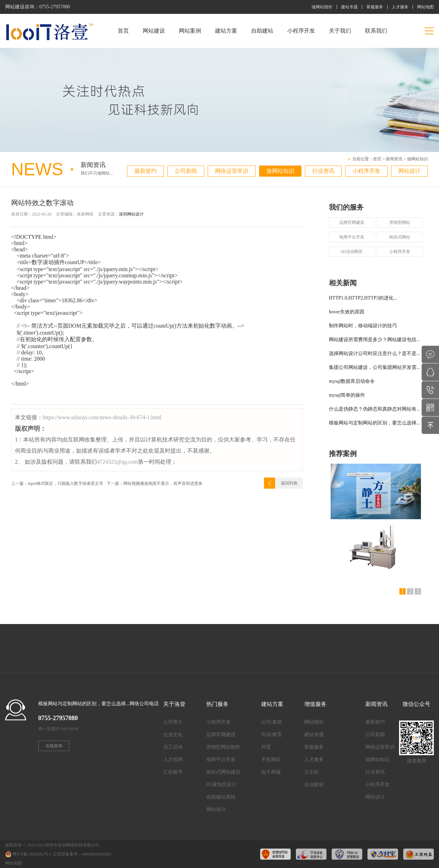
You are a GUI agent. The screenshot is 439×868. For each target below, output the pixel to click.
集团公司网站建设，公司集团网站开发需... (375, 367)
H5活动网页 (352, 252)
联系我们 (376, 31)
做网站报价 (322, 7)
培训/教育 (272, 735)
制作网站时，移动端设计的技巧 (363, 326)
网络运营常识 (232, 171)
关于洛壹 (174, 704)
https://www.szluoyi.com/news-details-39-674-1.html (102, 417)
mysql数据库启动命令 (352, 381)
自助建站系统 (221, 797)
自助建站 (262, 31)
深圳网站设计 (131, 214)
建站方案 (226, 31)
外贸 (266, 747)
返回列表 (289, 483)
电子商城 (271, 772)
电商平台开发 (352, 237)
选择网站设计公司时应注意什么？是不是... (375, 353)
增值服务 (315, 704)
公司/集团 (272, 722)
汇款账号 (173, 772)
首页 (123, 31)
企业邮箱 (314, 785)
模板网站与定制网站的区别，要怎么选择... (375, 423)
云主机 (312, 772)
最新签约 (146, 171)
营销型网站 (400, 222)
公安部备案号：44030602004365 (82, 854)
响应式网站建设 (223, 772)
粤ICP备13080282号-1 (32, 854)
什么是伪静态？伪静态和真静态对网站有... (375, 409)
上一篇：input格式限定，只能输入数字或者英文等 (57, 483)
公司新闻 (186, 171)
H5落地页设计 (221, 785)
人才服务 (400, 7)
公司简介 (173, 722)
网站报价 (314, 722)
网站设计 (409, 171)
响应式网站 (400, 237)
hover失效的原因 (347, 312)
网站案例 (190, 31)
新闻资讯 (394, 159)
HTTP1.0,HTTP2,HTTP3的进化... (363, 298)
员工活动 (173, 747)
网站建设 (154, 31)
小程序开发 (301, 31)
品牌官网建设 (352, 222)
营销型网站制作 (223, 747)
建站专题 (349, 7)
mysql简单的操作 (347, 395)
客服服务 (375, 7)
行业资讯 (323, 171)
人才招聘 (173, 760)
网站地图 (425, 7)
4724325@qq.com (117, 462)
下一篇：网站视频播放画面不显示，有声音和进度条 (155, 483)
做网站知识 (417, 159)
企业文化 (173, 735)
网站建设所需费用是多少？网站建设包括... (375, 340)
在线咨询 (54, 746)
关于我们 (340, 31)
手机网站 (271, 760)
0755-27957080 (55, 7)
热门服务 (217, 704)
